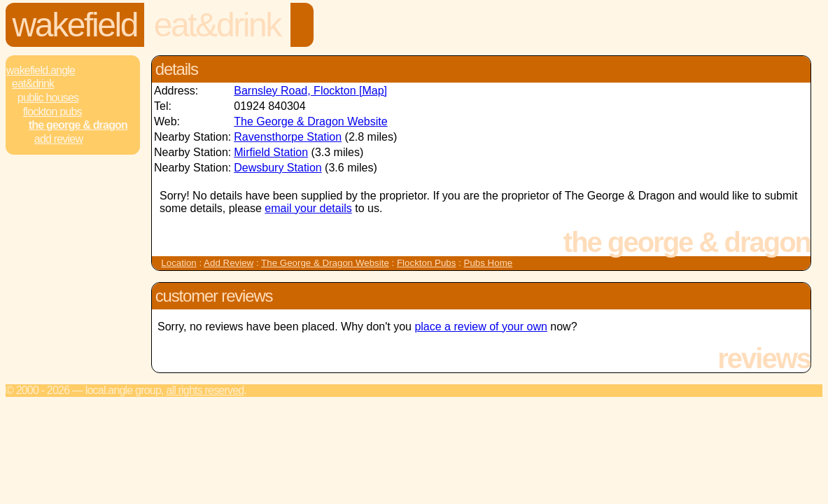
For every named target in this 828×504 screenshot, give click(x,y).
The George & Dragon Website (310, 121)
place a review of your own (480, 327)
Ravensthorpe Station (288, 137)
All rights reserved (205, 390)
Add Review (229, 263)
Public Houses (48, 98)
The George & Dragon (78, 125)
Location (178, 263)
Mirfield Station (271, 152)
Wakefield (75, 25)
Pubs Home (489, 263)
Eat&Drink (217, 25)
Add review (58, 139)
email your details (308, 208)
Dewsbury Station (278, 168)
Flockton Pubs (52, 112)
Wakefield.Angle (41, 70)
